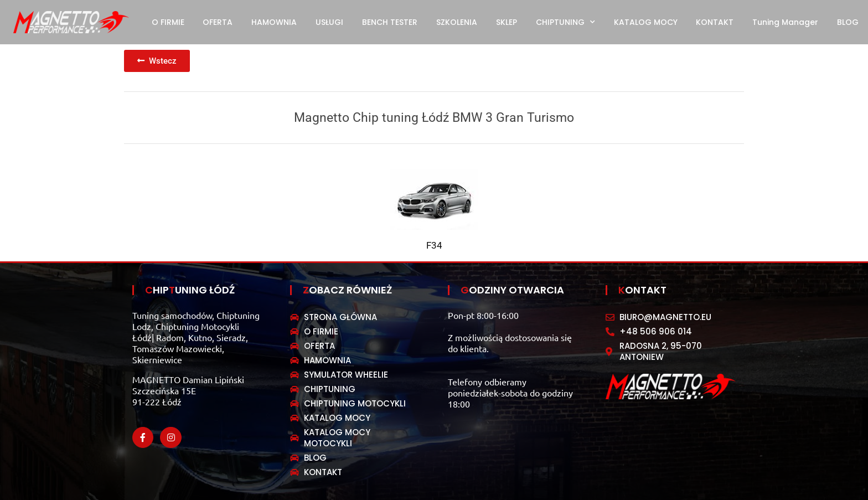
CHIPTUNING (565, 22)
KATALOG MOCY (646, 22)
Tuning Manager (785, 22)
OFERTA (218, 22)
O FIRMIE (168, 22)
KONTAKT (715, 22)
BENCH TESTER (390, 22)
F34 (434, 245)
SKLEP (507, 22)
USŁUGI (329, 22)
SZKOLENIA (457, 22)
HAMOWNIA (274, 22)
